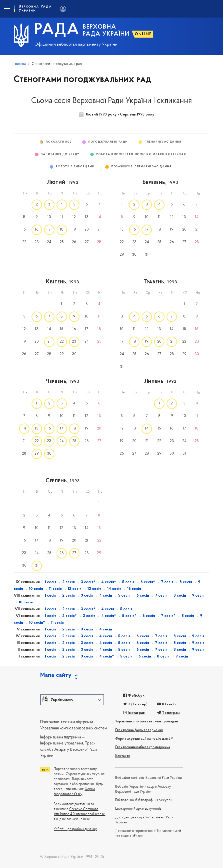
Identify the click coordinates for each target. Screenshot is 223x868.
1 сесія (50, 582)
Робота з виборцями (75, 167)
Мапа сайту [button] (56, 675)
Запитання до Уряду (60, 154)
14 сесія (114, 589)
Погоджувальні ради (108, 142)
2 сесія (68, 582)
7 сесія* (168, 616)
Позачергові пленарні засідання (141, 167)
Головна (20, 64)
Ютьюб (166, 704)
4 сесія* (109, 582)
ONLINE (143, 34)
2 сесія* (69, 616)
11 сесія (55, 589)
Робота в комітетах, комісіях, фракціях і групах (141, 154)
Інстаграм (134, 713)
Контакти (123, 756)
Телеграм (168, 713)
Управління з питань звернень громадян (146, 722)
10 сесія (36, 589)
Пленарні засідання (163, 142)
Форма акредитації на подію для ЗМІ (145, 739)
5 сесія (128, 582)
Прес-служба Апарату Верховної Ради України (68, 750)
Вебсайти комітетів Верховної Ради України (148, 778)
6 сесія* (148, 582)
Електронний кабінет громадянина (143, 747)
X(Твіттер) (135, 704)
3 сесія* (88, 582)
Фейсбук (134, 696)
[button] (72, 700)
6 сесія (143, 596)
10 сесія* (37, 623)
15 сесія (134, 589)
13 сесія (94, 589)
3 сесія (87, 596)
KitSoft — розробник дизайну (75, 829)
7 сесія (167, 582)
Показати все (58, 142)
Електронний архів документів (138, 809)
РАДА (57, 30)
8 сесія (186, 582)
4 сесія (106, 596)
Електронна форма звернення (139, 730)
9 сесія (198, 596)
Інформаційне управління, (62, 743)
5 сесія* (129, 616)
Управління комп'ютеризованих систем (73, 728)
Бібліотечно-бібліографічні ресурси (144, 800)
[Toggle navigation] (7, 9)
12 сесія (75, 589)
